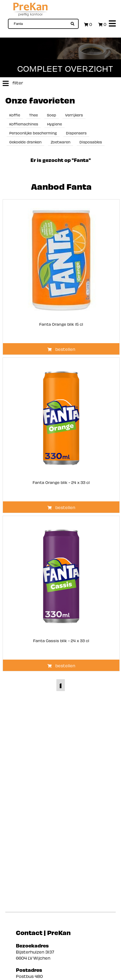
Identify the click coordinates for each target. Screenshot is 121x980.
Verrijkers (74, 115)
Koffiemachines (24, 124)
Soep (51, 115)
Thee (33, 115)
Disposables (91, 142)
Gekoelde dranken (25, 142)
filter (12, 83)
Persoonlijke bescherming (33, 133)
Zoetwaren (60, 142)
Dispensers (76, 133)
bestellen (61, 349)
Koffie (15, 115)
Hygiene (55, 124)
